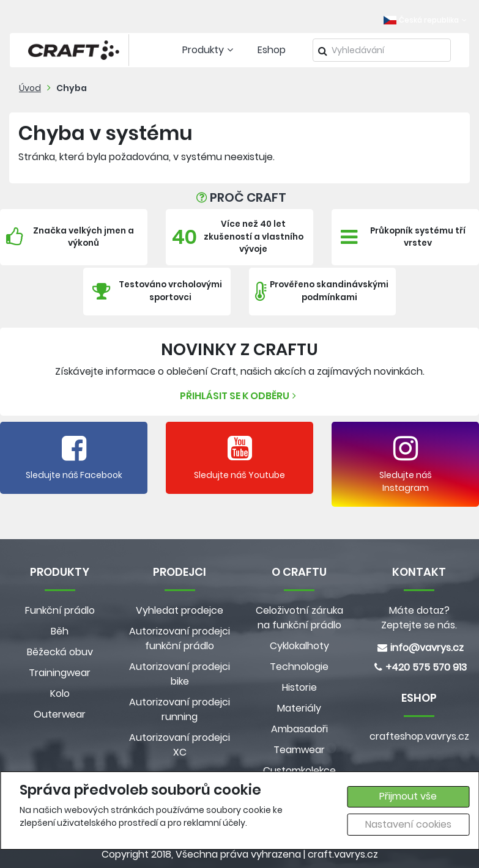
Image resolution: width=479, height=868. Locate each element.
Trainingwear (60, 673)
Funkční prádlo (60, 610)
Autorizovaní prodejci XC (180, 745)
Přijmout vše (408, 796)
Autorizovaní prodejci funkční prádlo (180, 638)
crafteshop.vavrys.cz (419, 736)
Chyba (72, 88)
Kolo (60, 693)
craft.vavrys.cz (343, 854)
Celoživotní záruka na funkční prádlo (299, 618)
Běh (60, 631)
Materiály (299, 708)
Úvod (30, 88)
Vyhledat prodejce (180, 610)
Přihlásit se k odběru (239, 396)
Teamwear (299, 750)
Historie (299, 687)
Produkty (209, 50)
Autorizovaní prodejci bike (180, 674)
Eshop (272, 50)
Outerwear (60, 714)
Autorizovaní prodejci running (180, 709)
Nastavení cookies (408, 824)
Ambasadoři (299, 729)
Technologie (299, 667)
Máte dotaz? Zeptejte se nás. (419, 618)
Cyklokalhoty (299, 646)
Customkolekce (299, 771)
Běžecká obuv (60, 652)
